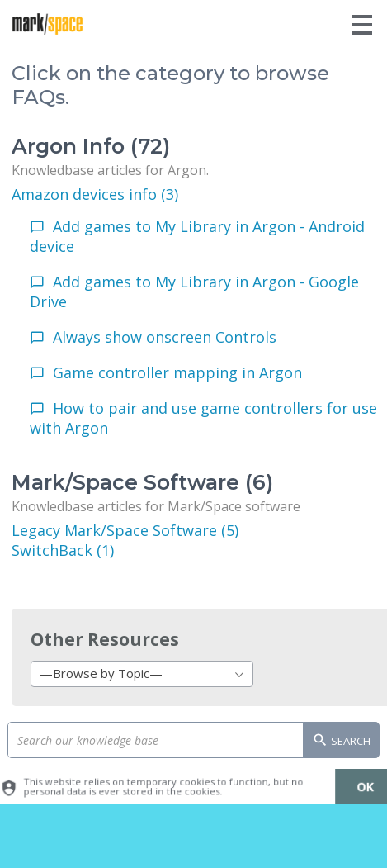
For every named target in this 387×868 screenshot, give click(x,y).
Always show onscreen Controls (165, 337)
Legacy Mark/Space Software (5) (125, 530)
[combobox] (142, 674)
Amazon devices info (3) (95, 194)
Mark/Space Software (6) (142, 482)
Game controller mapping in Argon (177, 372)
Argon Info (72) (91, 146)
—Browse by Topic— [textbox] (101, 673)
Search (341, 742)
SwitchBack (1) (63, 550)
